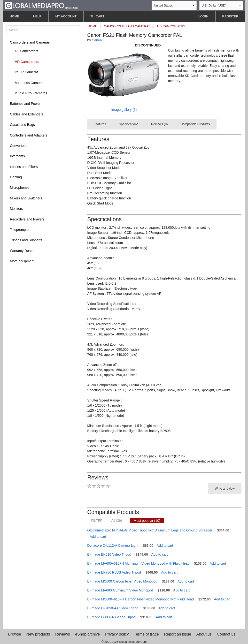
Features (100, 124)
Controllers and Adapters (29, 135)
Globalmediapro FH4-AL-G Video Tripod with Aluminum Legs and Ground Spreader (150, 530)
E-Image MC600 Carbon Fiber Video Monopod (122, 581)
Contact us (226, 634)
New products (38, 634)
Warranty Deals (22, 251)
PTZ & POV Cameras (31, 93)
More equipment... (24, 261)
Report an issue (178, 634)
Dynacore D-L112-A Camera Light (113, 546)
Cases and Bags (22, 125)
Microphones (20, 188)
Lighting (16, 177)
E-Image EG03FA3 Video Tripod (111, 617)
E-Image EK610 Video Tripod (109, 554)
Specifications (129, 124)
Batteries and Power (25, 104)
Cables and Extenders (27, 114)
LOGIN (203, 16)
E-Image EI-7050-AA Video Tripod (113, 608)
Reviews (62, 634)
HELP (37, 16)
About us (204, 634)
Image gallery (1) (124, 110)
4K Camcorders (27, 51)
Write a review (225, 489)
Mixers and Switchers (26, 198)
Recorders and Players (27, 219)
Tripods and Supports (26, 240)
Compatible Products (195, 124)
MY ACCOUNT (66, 16)
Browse (15, 634)
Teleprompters (21, 230)
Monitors (16, 209)
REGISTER (230, 16)
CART (97, 16)
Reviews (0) (159, 124)
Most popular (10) (147, 521)
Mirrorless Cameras (30, 83)
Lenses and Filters (24, 167)
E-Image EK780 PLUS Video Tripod (114, 572)
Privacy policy (117, 634)
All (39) (116, 521)
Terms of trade (146, 634)
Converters (18, 146)
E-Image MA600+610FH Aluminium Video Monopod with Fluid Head (138, 563)
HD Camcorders (27, 62)
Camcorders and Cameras (30, 42)
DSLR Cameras (27, 72)
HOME (14, 16)
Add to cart (98, 537)
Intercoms (17, 156)
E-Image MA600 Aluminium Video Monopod (120, 590)
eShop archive (87, 634)
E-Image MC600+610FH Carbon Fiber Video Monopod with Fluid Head (140, 599)
